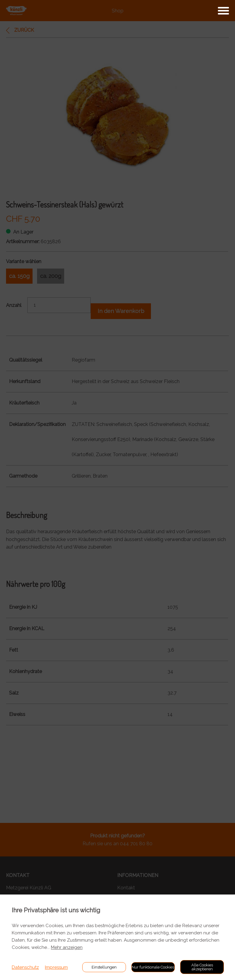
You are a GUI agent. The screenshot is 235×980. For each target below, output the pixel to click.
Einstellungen (104, 967)
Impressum (56, 967)
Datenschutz (25, 967)
